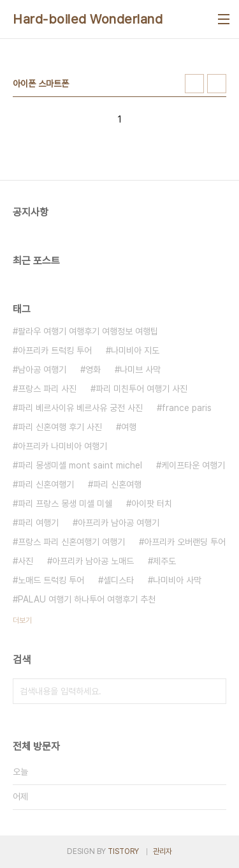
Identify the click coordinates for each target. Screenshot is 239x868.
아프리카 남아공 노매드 (93, 561)
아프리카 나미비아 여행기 (62, 446)
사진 (25, 561)
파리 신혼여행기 (46, 484)
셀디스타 (119, 580)
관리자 (163, 851)
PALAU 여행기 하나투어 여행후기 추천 (87, 599)
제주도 (164, 561)
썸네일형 (194, 84)
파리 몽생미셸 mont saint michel (80, 465)
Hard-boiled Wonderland (88, 19)
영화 (93, 370)
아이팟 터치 (152, 504)
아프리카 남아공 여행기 (119, 523)
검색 (214, 691)
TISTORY (123, 851)
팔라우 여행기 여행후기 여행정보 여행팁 (88, 331)
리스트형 (217, 84)
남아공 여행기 (42, 370)
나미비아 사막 (177, 580)
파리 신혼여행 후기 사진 (60, 427)
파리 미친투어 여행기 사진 (141, 389)
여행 (129, 427)
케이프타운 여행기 (193, 465)
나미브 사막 (140, 370)
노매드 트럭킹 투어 (51, 580)
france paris (187, 408)
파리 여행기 (38, 523)
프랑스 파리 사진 (47, 389)
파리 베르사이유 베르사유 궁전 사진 (80, 408)
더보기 (22, 620)
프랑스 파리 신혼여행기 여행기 (71, 542)
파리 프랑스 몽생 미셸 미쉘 (65, 504)
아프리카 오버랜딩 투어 (185, 542)
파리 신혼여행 (117, 484)
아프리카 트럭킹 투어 (55, 350)
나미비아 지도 (135, 350)
